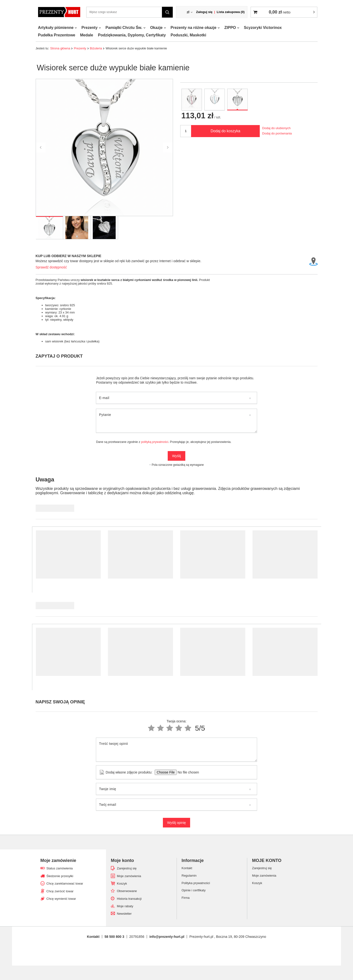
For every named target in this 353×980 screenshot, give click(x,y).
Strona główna (60, 48)
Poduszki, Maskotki (188, 35)
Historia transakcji (129, 899)
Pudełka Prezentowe (57, 35)
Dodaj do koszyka (225, 131)
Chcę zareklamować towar (65, 883)
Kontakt (93, 937)
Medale (87, 35)
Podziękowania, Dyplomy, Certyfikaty (132, 35)
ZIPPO (230, 28)
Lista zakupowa (231, 12)
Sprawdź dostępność (51, 267)
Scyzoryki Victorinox (263, 28)
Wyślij (176, 456)
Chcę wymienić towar (61, 899)
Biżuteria (96, 48)
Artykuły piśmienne (56, 28)
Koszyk (122, 883)
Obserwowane (127, 891)
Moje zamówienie (58, 860)
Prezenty (90, 28)
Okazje (156, 28)
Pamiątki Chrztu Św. (124, 28)
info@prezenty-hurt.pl (167, 937)
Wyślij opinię (177, 823)
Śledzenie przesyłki (60, 876)
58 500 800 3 (114, 937)
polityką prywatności (155, 442)
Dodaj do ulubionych (276, 128)
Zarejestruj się (127, 868)
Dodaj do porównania (277, 133)
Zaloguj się (204, 12)
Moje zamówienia (129, 876)
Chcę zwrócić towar (60, 891)
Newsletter (124, 914)
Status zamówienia (60, 868)
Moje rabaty (125, 906)
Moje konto (122, 860)
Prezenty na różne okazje (193, 28)
